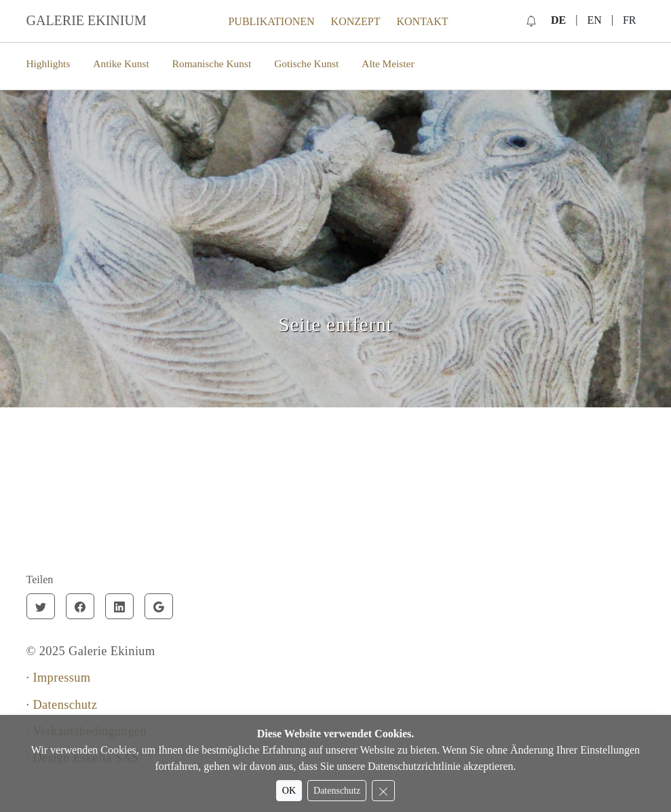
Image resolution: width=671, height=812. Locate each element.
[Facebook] (80, 606)
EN (594, 20)
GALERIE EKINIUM (87, 20)
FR (630, 20)
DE (558, 20)
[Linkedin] (119, 606)
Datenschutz (65, 705)
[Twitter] (41, 606)
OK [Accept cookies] (289, 791)
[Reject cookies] (383, 791)
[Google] (159, 606)
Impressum (61, 678)
